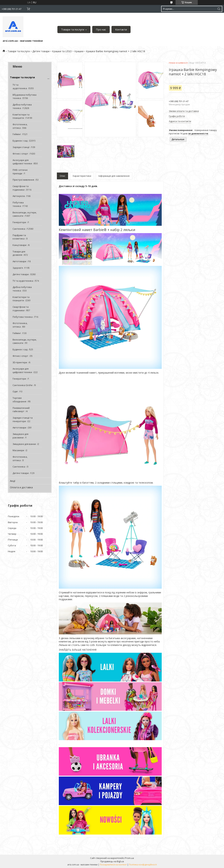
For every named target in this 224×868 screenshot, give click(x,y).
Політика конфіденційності (143, 865)
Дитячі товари (41, 51)
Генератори (19, 222)
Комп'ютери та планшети (21, 116)
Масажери (18, 450)
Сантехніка (19, 229)
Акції (13, 481)
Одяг (15, 391)
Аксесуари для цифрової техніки (22, 162)
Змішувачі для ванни (24, 444)
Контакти (121, 29)
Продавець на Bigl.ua (112, 861)
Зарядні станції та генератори (23, 419)
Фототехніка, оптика (20, 126)
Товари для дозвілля (19, 253)
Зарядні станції (21, 147)
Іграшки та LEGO (62, 51)
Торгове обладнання (19, 400)
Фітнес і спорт (20, 154)
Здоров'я (18, 268)
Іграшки (79, 51)
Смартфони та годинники (21, 188)
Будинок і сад (20, 141)
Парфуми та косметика (19, 237)
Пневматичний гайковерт (21, 410)
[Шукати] (219, 9)
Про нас (101, 29)
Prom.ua (129, 858)
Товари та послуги (73, 29)
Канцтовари (20, 245)
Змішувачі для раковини (20, 436)
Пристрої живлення (23, 180)
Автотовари (19, 261)
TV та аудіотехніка (20, 87)
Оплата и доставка (21, 487)
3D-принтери (20, 362)
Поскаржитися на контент (113, 865)
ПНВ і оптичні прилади (20, 172)
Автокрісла (19, 196)
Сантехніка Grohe (23, 385)
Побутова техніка (18, 204)
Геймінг (17, 134)
